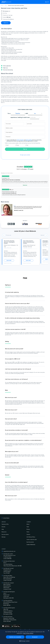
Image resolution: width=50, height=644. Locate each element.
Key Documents (30, 542)
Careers (28, 534)
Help (3, 529)
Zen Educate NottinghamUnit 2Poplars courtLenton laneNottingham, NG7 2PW (9, 595)
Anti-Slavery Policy (31, 537)
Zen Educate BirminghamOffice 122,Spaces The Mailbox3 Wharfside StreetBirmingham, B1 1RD (9, 611)
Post (27, 145)
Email (7, 145)
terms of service (20, 140)
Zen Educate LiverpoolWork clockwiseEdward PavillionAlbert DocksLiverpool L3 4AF (9, 586)
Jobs (6, 5)
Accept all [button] (35, 637)
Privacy (28, 529)
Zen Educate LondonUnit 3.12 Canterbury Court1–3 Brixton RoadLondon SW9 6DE (9, 556)
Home (2, 5)
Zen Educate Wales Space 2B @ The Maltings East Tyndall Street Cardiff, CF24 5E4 (9, 578)
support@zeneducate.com (9, 551)
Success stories (5, 534)
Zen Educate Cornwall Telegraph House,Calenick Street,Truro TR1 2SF (8, 571)
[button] (25, 641)
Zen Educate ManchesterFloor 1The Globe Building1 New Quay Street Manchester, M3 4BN (12, 563)
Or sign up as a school (25, 155)
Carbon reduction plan (32, 540)
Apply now (6, 23)
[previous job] (4, 235)
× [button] (49, 631)
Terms (28, 532)
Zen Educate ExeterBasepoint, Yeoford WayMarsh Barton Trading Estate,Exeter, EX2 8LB (10, 619)
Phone (18, 145)
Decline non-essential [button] (15, 637)
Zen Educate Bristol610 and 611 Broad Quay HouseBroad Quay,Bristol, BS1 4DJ (10, 603)
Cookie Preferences (31, 545)
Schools (3, 527)
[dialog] (25, 637)
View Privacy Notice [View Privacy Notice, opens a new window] (28, 633)
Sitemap (3, 537)
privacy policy (29, 140)
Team (28, 527)
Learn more (9, 260)
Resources (4, 532)
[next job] (46, 235)
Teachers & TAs (5, 524)
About (28, 524)
